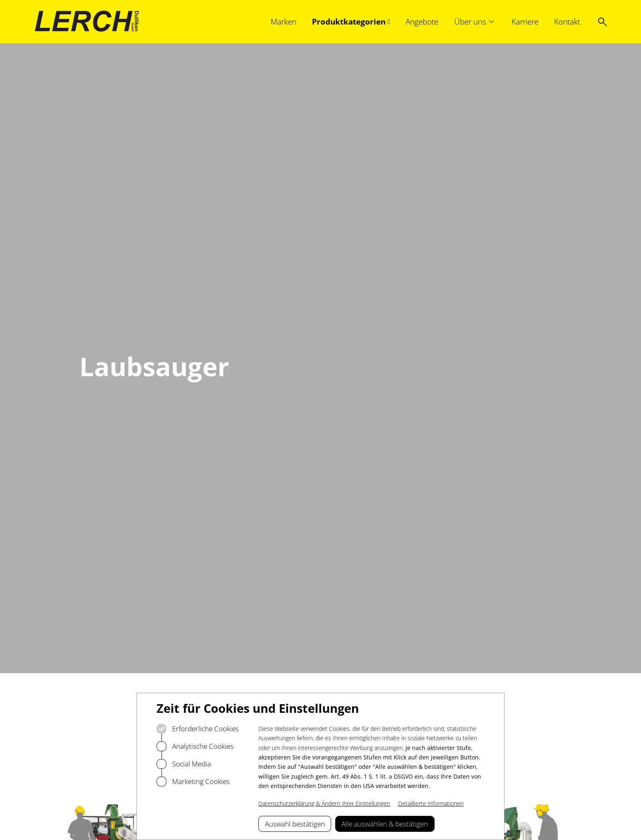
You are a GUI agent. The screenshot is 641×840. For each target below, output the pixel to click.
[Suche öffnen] (603, 22)
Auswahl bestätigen (295, 824)
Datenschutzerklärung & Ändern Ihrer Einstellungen (324, 803)
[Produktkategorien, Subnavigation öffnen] (351, 21)
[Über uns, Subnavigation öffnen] (475, 21)
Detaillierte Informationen (431, 803)
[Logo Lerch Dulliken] (87, 21)
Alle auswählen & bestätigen (385, 824)
